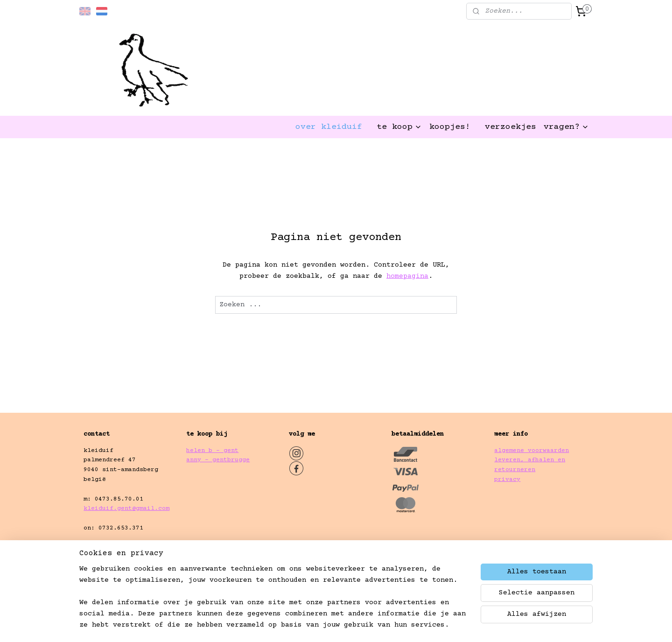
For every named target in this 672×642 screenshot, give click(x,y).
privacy (507, 480)
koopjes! (450, 127)
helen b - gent (212, 451)
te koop (399, 127)
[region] (274, 603)
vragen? (566, 127)
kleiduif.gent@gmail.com (126, 508)
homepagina (407, 276)
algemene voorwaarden (532, 451)
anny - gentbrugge (218, 460)
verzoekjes (511, 127)
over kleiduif (329, 127)
